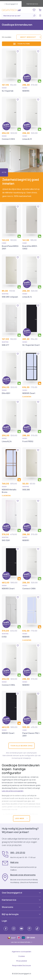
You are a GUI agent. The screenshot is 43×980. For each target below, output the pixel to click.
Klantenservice (32, 4)
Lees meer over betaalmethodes (21, 942)
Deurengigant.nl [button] (11, 4)
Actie (4, 172)
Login (4, 921)
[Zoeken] (18, 16)
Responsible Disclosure (21, 965)
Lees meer (21, 818)
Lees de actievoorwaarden (13, 791)
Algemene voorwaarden (21, 952)
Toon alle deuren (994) (22, 746)
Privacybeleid (22, 961)
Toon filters (22, 44)
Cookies (22, 956)
